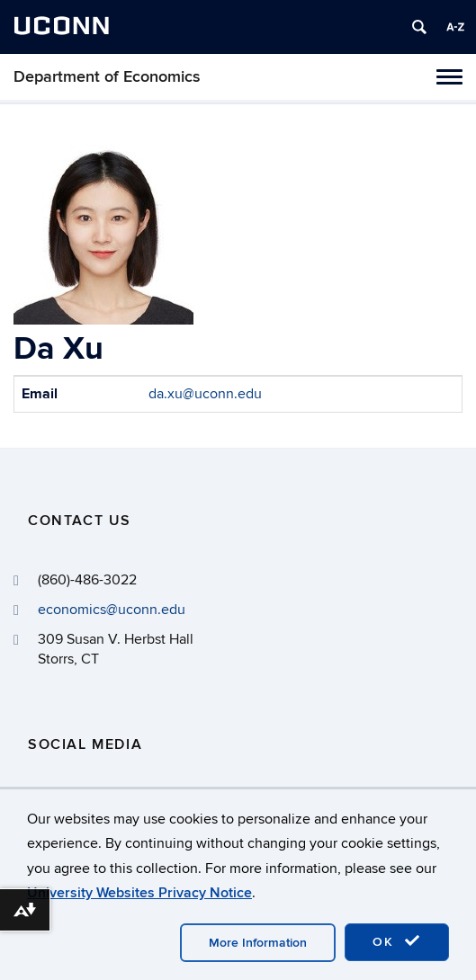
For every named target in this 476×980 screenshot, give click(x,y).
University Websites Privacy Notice (139, 893)
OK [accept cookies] (397, 941)
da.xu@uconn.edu (205, 394)
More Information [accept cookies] (258, 943)
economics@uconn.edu (112, 610)
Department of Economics (107, 77)
